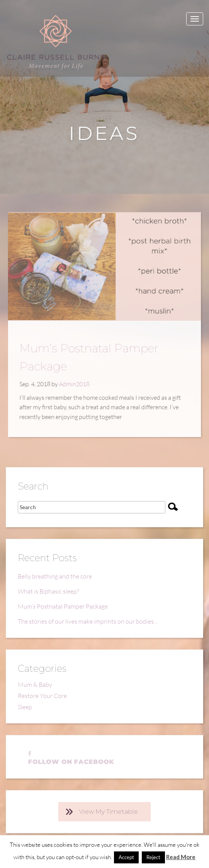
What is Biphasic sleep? (48, 591)
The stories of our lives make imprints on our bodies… (88, 621)
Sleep (25, 707)
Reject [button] (153, 857)
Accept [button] (126, 857)
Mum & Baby (35, 685)
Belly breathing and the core (55, 576)
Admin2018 (76, 382)
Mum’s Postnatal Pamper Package (63, 606)
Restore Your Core (42, 696)
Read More (181, 857)
